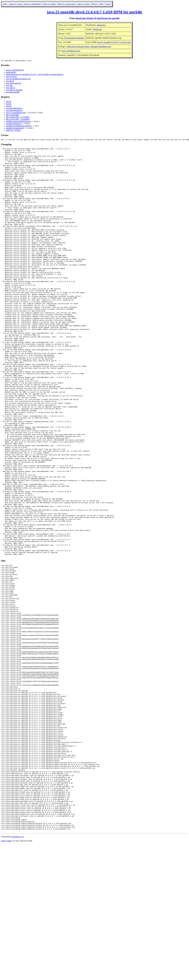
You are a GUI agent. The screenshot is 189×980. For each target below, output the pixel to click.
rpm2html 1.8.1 (18, 973)
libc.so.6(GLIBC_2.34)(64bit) (18, 120)
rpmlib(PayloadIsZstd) (15, 128)
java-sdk (9, 86)
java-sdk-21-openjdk (14, 90)
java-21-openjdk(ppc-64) (16, 113)
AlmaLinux (101, 25)
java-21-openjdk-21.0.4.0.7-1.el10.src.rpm (114, 42)
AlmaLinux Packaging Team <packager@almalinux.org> (89, 47)
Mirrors (95, 4)
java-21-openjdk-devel (15, 70)
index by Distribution (32, 4)
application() (11, 73)
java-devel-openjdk (14, 84)
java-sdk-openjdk (13, 92)
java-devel (10, 81)
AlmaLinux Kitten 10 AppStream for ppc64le (97, 18)
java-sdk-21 (11, 88)
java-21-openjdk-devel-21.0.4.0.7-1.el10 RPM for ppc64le (94, 12)
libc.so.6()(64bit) (13, 115)
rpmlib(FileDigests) (14, 124)
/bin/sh (9, 102)
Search (108, 4)
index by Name (83, 4)
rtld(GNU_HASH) (13, 131)
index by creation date (67, 4)
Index (5, 4)
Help (102, 4)
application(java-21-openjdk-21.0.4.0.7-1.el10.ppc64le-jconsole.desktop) (35, 75)
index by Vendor (49, 4)
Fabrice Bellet (7, 977)
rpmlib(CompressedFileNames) (18, 122)
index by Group (16, 4)
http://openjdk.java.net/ (71, 51)
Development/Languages (74, 38)
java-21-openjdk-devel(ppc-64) (18, 79)
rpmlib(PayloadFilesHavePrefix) (19, 126)
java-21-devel (11, 77)
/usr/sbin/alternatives (14, 109)
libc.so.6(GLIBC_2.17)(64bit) (18, 117)
